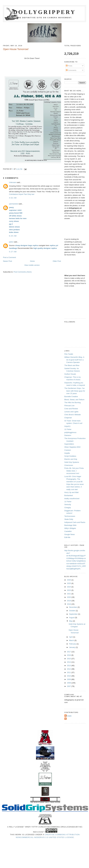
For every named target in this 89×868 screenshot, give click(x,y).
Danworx (68, 435)
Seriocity (68, 504)
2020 (69, 597)
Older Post (57, 261)
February (73, 644)
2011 (69, 672)
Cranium (68, 450)
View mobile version (32, 265)
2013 (69, 666)
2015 (69, 659)
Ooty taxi (31, 194)
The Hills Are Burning (73, 402)
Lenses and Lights (71, 412)
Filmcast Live (69, 406)
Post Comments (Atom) (23, 272)
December (73, 607)
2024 (69, 587)
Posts (69, 66)
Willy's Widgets (70, 528)
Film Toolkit (69, 354)
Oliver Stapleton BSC (73, 447)
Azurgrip (68, 716)
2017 (69, 652)
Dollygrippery (45, 12)
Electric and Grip (71, 459)
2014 (69, 662)
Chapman (68, 418)
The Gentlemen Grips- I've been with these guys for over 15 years (75, 391)
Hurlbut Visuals (70, 374)
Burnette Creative (71, 396)
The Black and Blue (72, 365)
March (72, 640)
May (71, 621)
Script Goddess (70, 456)
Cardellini (68, 531)
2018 (69, 604)
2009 (69, 679)
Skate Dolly (69, 519)
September (74, 614)
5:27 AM (13, 252)
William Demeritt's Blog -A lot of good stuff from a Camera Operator (74, 360)
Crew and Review (71, 409)
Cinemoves (69, 465)
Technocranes (70, 516)
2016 (69, 655)
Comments (71, 70)
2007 (69, 686)
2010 (69, 676)
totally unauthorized (72, 498)
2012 (69, 669)
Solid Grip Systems (72, 462)
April (71, 637)
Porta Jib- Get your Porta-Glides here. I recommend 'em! (74, 471)
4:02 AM (13, 198)
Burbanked (69, 495)
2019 (69, 601)
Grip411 (67, 426)
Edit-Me (67, 537)
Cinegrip (68, 508)
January (72, 647)
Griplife (67, 453)
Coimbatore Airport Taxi (18, 194)
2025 (69, 583)
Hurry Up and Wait (71, 492)
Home (32, 261)
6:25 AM (13, 236)
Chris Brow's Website (73, 415)
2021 (69, 594)
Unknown (13, 182)
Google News (70, 534)
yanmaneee (14, 204)
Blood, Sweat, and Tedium (74, 400)
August (72, 618)
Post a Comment (9, 257)
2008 (69, 683)
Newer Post (8, 261)
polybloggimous (70, 432)
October (72, 611)
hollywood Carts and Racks (75, 522)
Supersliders (69, 444)
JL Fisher (68, 429)
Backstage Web (70, 525)
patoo (11, 242)
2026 (69, 580)
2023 (69, 590)
